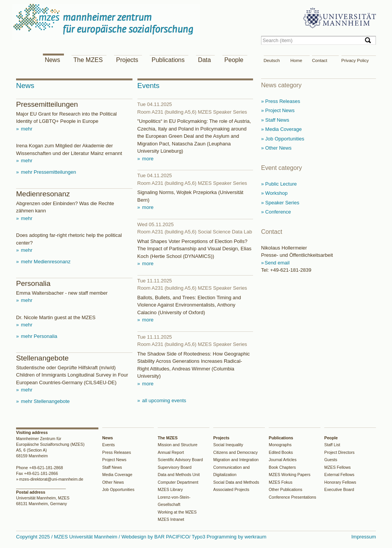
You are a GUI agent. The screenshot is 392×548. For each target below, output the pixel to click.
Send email (277, 263)
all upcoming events (164, 400)
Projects (127, 60)
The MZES (88, 60)
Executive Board (339, 489)
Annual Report (171, 452)
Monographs (280, 445)
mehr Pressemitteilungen (48, 172)
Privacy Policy (355, 60)
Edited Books (281, 452)
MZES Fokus (281, 482)
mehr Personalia (38, 336)
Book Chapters (282, 467)
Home (296, 60)
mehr (26, 129)
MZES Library (170, 489)
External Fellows (339, 475)
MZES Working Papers (290, 475)
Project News (114, 460)
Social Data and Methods (236, 482)
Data (204, 60)
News (52, 60)
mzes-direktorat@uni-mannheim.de (51, 479)
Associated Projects (231, 489)
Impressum (364, 537)
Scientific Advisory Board (180, 460)
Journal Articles (283, 460)
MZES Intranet (171, 519)
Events (109, 445)
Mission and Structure (178, 445)
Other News (113, 482)
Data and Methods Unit (179, 475)
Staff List (332, 445)
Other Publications (286, 489)
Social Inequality (228, 445)
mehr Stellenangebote (45, 401)
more (147, 159)
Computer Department (178, 482)
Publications (168, 60)
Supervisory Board (175, 467)
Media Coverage (117, 475)
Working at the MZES (177, 512)
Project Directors (339, 452)
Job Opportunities (118, 489)
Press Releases (117, 452)
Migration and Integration (236, 460)
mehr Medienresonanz (45, 262)
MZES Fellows (337, 467)
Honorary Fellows (340, 482)
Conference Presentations (292, 497)
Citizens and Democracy (235, 452)
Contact (320, 60)
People (234, 60)
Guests (331, 460)
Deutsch (272, 60)
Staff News (112, 467)
